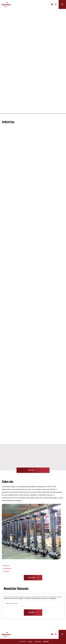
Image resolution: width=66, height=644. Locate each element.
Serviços (6, 565)
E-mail (52, 634)
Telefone (56, 4)
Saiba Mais (31, 577)
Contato (52, 5)
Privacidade (38, 641)
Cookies (30, 641)
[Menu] (62, 4)
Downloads (7, 568)
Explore (31, 470)
